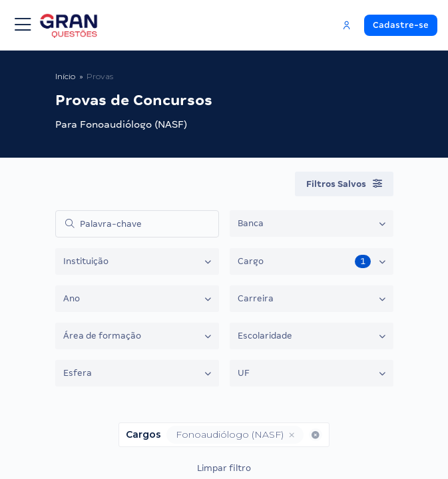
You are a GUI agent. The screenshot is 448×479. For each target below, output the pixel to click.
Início (65, 76)
